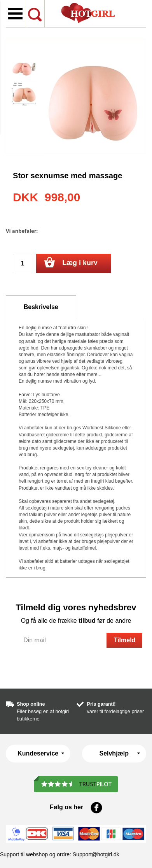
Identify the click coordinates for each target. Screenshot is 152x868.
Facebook (96, 808)
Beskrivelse (41, 307)
